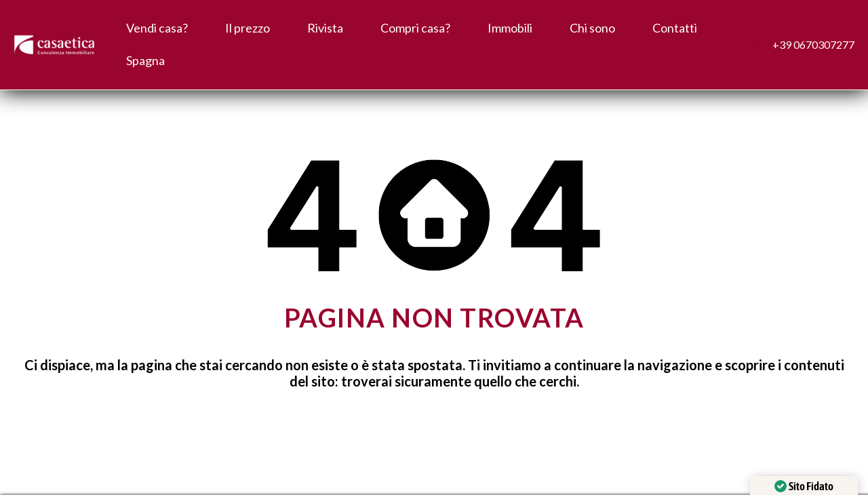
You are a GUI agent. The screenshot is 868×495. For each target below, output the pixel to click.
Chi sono (592, 28)
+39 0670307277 (813, 44)
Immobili (510, 28)
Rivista (325, 28)
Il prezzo (248, 28)
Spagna (145, 60)
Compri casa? (415, 28)
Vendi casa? (157, 28)
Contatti (675, 28)
